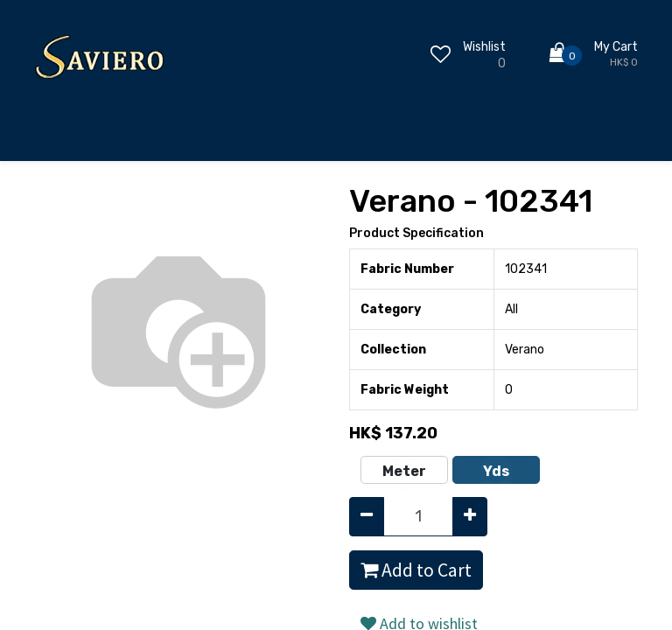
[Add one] (470, 517)
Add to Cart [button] (416, 570)
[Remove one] (367, 517)
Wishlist (484, 47)
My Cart (616, 47)
